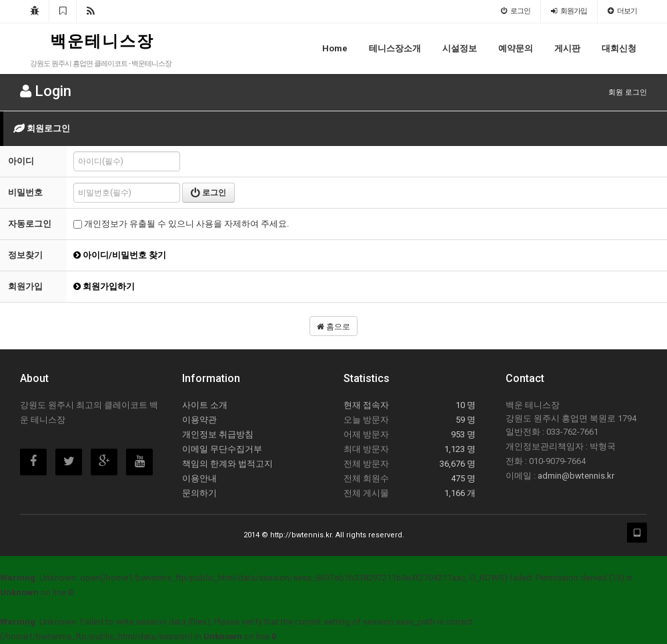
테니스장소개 (395, 48)
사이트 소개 (205, 405)
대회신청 (619, 48)
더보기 (622, 11)
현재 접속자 (366, 405)
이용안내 (199, 478)
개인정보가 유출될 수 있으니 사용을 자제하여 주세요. (181, 224)
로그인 (516, 11)
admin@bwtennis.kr (576, 476)
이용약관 (199, 420)
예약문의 (516, 48)
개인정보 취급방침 (218, 434)
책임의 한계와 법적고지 (227, 464)
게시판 (567, 48)
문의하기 (199, 493)
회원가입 (569, 11)
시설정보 (460, 48)
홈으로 (333, 327)
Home (335, 48)
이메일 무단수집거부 (222, 449)
